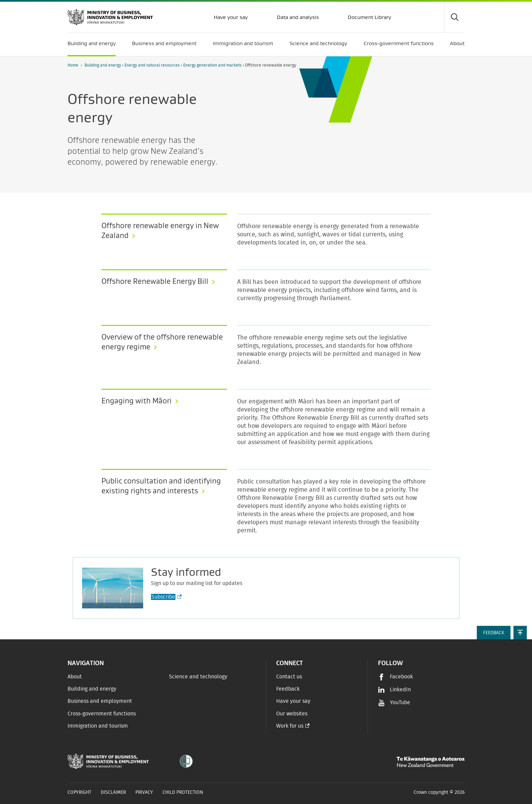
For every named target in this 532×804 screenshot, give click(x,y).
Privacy (144, 792)
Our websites (292, 714)
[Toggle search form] (454, 17)
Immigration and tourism (98, 726)
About (75, 677)
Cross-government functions (102, 714)
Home (73, 65)
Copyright (79, 792)
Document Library (369, 17)
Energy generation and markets (213, 65)
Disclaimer (113, 792)
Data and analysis (297, 17)
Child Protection (183, 792)
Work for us (290, 726)
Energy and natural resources (153, 65)
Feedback (288, 689)
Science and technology (198, 677)
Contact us (289, 677)
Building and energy (103, 65)
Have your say (230, 17)
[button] (520, 633)
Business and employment (100, 701)
